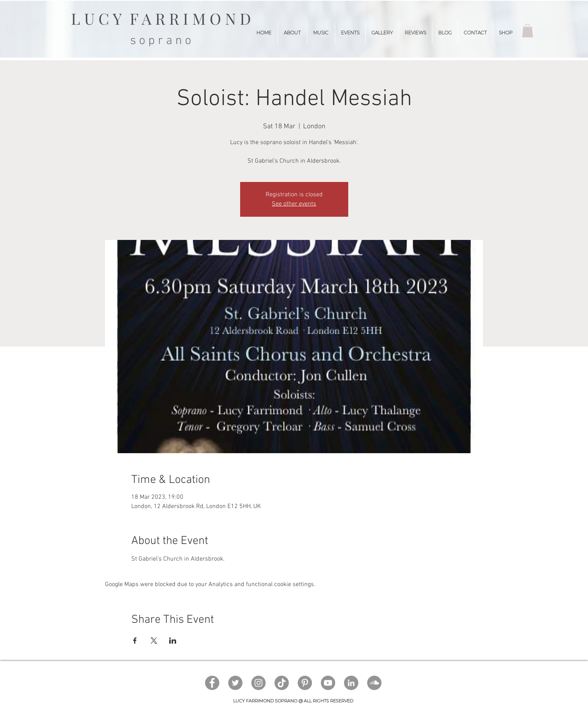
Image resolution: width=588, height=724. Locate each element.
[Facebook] (212, 683)
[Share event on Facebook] (135, 641)
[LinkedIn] (351, 683)
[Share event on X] (154, 641)
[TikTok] (282, 683)
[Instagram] (258, 683)
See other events (294, 204)
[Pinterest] (305, 683)
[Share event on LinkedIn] (173, 641)
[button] (528, 31)
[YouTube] (328, 683)
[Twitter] (235, 683)
